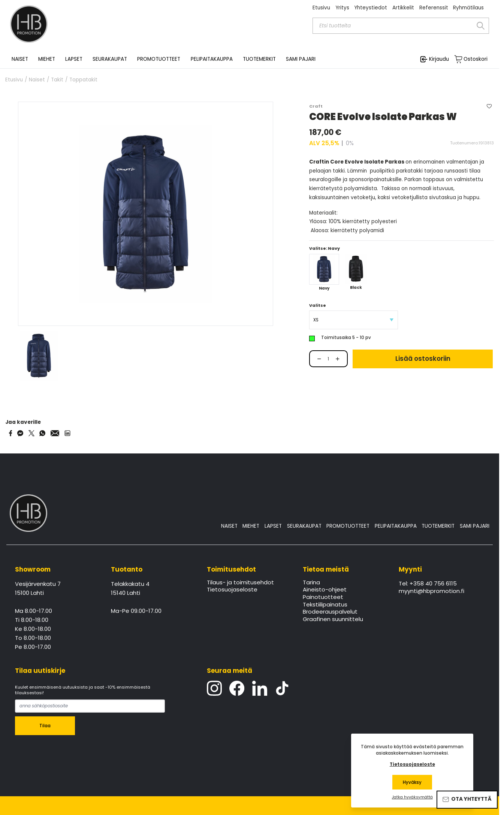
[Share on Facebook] (11, 433)
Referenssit (434, 8)
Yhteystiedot (371, 8)
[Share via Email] (55, 433)
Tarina (311, 583)
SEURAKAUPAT (110, 59)
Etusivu (321, 8)
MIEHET (251, 526)
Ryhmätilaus (468, 8)
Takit (57, 80)
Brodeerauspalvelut (330, 612)
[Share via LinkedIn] (67, 433)
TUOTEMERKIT (438, 526)
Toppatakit (83, 80)
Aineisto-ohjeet (325, 590)
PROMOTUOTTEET (348, 526)
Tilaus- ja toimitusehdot (240, 583)
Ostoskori (476, 59)
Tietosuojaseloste (232, 590)
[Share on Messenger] (20, 433)
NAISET (229, 526)
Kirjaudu (439, 59)
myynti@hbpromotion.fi (431, 591)
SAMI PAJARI (301, 59)
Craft (316, 106)
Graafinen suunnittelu (333, 620)
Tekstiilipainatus (325, 605)
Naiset (37, 80)
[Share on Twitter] (31, 433)
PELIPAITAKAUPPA (396, 526)
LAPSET (273, 526)
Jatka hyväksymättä (412, 797)
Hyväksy (412, 782)
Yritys (342, 8)
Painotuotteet (323, 597)
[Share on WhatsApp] (42, 433)
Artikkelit (403, 8)
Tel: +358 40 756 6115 (428, 584)
